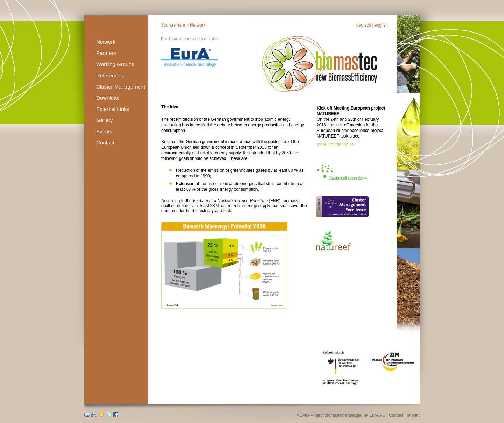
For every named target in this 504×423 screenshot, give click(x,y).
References (110, 75)
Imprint (413, 415)
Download (108, 98)
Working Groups (115, 64)
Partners (106, 53)
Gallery (105, 120)
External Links (113, 109)
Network (106, 42)
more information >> (335, 144)
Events (104, 131)
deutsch (364, 25)
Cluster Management (121, 87)
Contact (105, 143)
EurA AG (377, 415)
